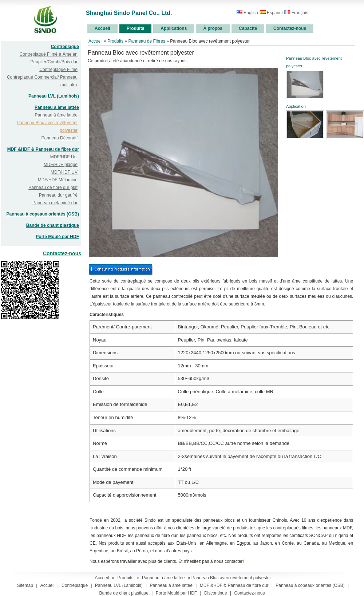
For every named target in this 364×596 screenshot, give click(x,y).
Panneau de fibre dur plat (53, 188)
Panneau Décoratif (60, 138)
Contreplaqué (65, 47)
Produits (115, 41)
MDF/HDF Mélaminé (58, 180)
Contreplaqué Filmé (58, 70)
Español (271, 13)
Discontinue (216, 593)
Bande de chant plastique (53, 225)
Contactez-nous (62, 253)
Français (296, 13)
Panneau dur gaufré (58, 195)
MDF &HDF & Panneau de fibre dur (43, 149)
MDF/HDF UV (64, 172)
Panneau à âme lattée (57, 107)
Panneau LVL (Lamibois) (54, 96)
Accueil (96, 41)
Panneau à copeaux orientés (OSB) (43, 214)
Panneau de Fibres (147, 41)
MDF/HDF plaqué (61, 165)
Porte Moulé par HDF (57, 237)
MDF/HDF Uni (64, 157)
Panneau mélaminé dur (55, 203)
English (247, 13)
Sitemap (25, 585)
